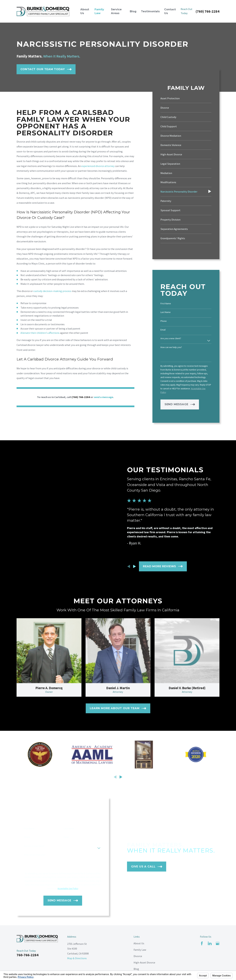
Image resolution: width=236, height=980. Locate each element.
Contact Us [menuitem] (170, 11)
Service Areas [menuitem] (116, 11)
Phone (164, 321)
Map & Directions (77, 958)
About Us (139, 943)
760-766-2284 (28, 955)
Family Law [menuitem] (99, 11)
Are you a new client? (171, 338)
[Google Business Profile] (218, 943)
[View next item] (121, 777)
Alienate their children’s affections (40, 333)
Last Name (166, 312)
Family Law (140, 950)
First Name (166, 304)
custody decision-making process (52, 291)
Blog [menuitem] (133, 11)
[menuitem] (186, 98)
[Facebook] (202, 943)
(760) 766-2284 (207, 11)
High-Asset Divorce (144, 962)
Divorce (138, 956)
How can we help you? (171, 347)
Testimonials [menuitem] (150, 11)
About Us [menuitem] (85, 11)
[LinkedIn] (210, 943)
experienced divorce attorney (98, 166)
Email (163, 330)
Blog (136, 969)
